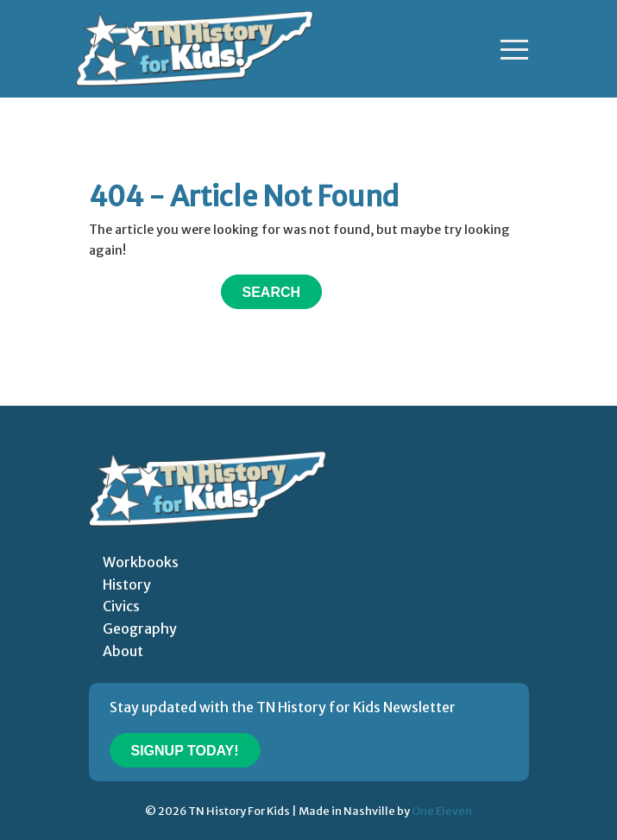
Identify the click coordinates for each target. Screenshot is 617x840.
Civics (121, 606)
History (127, 584)
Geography (140, 628)
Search (272, 292)
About (123, 651)
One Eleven (442, 811)
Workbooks (141, 562)
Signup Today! (185, 751)
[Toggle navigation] (514, 49)
